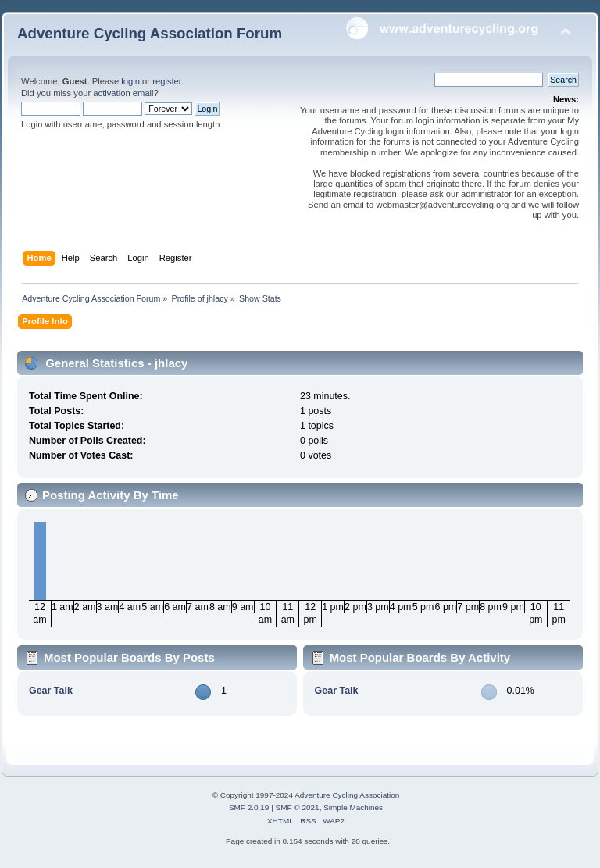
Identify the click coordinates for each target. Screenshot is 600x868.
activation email (123, 93)
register (167, 81)
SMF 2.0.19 (249, 807)
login (130, 81)
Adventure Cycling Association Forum (150, 33)
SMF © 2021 (298, 807)
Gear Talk (51, 691)
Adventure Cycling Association (347, 795)
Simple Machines (353, 807)
